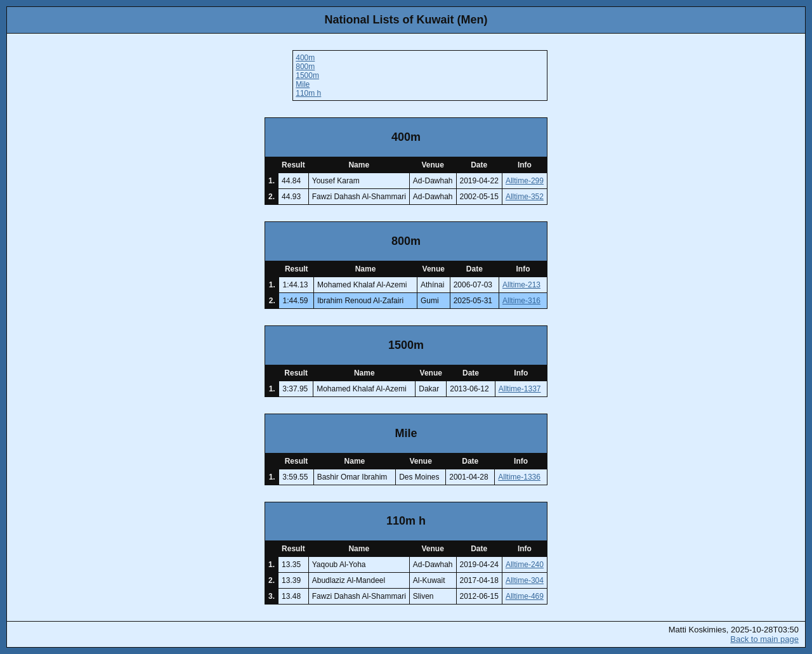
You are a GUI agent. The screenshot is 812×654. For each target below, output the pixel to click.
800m (305, 67)
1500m (307, 75)
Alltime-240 (525, 565)
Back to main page (764, 639)
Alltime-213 (521, 285)
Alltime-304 (525, 580)
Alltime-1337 (520, 389)
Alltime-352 (525, 197)
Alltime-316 (521, 301)
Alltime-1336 (519, 477)
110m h (308, 93)
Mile (303, 84)
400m (305, 58)
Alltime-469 (525, 596)
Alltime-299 (525, 181)
